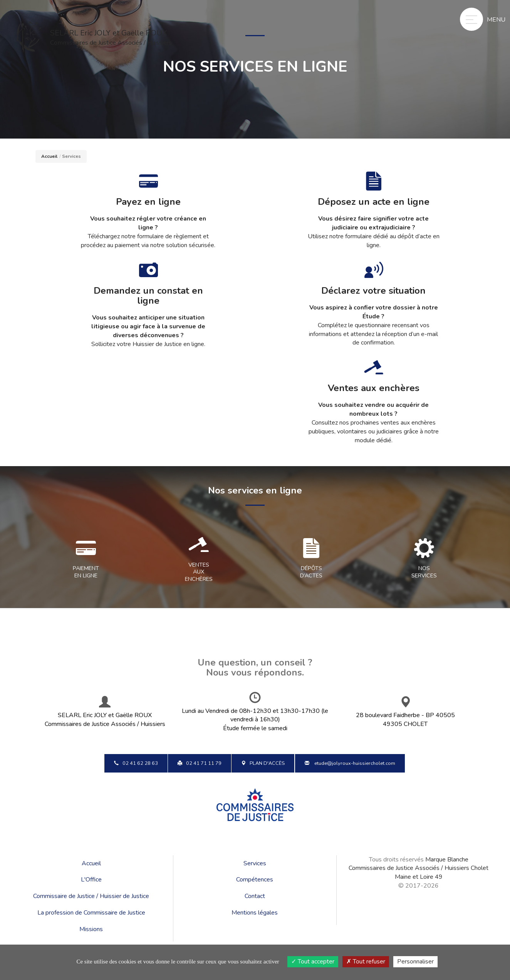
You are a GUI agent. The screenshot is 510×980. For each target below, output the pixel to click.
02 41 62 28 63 (136, 763)
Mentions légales (255, 913)
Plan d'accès (263, 763)
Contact (255, 896)
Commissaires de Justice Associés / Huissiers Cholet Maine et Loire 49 (419, 872)
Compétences (255, 880)
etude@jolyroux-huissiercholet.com (350, 763)
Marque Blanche (447, 860)
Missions (91, 929)
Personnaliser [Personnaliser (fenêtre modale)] (415, 962)
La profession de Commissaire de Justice (91, 913)
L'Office (91, 880)
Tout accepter (313, 962)
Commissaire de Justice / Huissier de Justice (91, 896)
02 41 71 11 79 (200, 763)
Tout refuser (366, 962)
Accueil (49, 156)
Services (255, 863)
